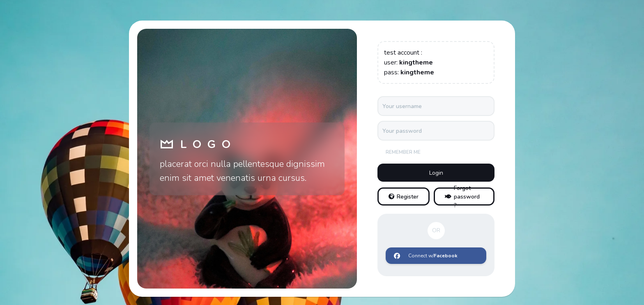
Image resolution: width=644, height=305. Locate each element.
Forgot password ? (462, 196)
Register (404, 197)
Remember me (403, 152)
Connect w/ (426, 256)
